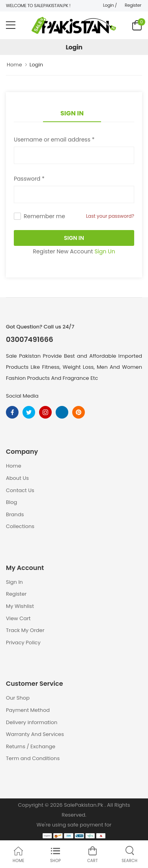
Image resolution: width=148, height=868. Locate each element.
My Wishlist (20, 606)
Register (133, 5)
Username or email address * (54, 140)
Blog (11, 502)
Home (14, 65)
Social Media (22, 396)
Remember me (44, 216)
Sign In (72, 113)
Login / (110, 5)
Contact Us (20, 490)
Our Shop (18, 698)
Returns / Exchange (31, 746)
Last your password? (110, 216)
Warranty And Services (35, 734)
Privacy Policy (23, 643)
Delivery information (32, 722)
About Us (17, 478)
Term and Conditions (33, 758)
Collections (20, 526)
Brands (15, 514)
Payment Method (28, 710)
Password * (29, 179)
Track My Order (25, 630)
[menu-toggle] (11, 25)
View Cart (18, 618)
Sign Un (105, 251)
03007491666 (30, 340)
